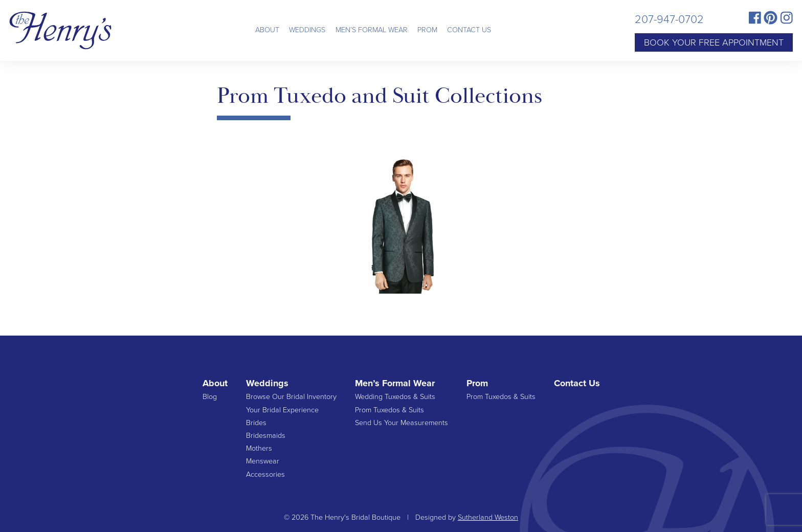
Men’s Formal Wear (372, 30)
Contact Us (469, 30)
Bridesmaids (266, 436)
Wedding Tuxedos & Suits (395, 397)
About (267, 30)
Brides (256, 423)
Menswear (263, 461)
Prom (427, 30)
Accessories (265, 474)
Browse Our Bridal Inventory (291, 397)
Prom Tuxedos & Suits (389, 410)
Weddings (307, 30)
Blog (210, 397)
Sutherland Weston (488, 517)
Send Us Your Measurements (402, 423)
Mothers (259, 448)
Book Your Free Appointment (714, 42)
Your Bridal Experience (282, 410)
